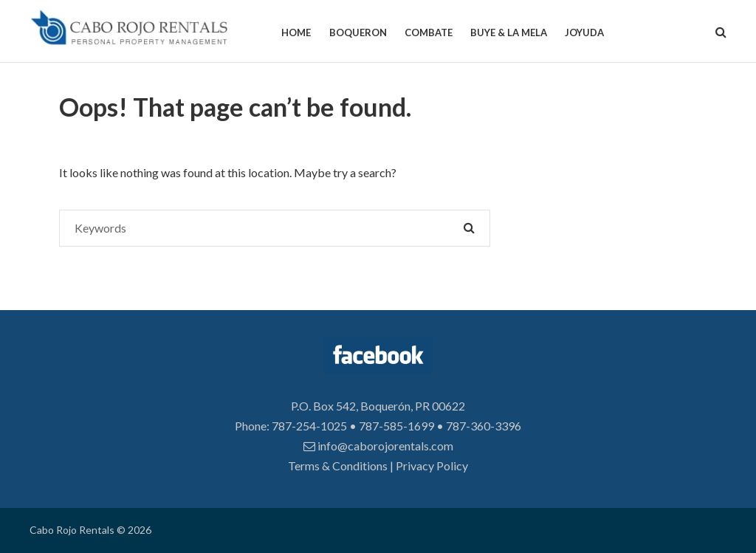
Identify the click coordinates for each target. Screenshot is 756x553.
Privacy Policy (432, 466)
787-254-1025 (309, 426)
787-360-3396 (484, 426)
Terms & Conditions (338, 466)
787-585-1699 (396, 426)
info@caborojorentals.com (378, 446)
